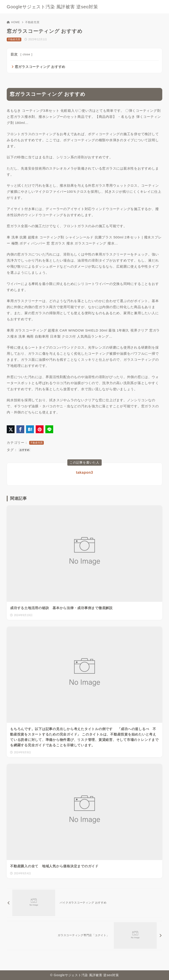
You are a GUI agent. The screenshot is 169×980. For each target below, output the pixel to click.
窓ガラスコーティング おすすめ (40, 67)
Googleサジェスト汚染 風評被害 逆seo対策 (52, 7)
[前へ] (84, 903)
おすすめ (24, 450)
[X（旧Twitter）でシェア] (11, 429)
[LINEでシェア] (49, 429)
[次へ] (84, 935)
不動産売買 (32, 22)
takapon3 (84, 472)
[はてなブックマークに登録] (30, 429)
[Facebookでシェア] (20, 429)
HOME (13, 22)
